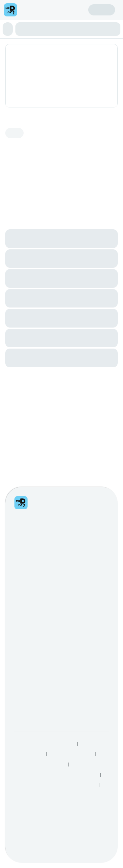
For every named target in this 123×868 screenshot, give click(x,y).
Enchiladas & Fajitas (60, 76)
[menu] (22, 18)
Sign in (68, 30)
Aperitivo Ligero (20, 76)
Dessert (39, 82)
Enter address (19, 23)
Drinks (54, 82)
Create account (20, 30)
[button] (61, 57)
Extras (68, 82)
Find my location (55, 23)
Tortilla (24, 82)
